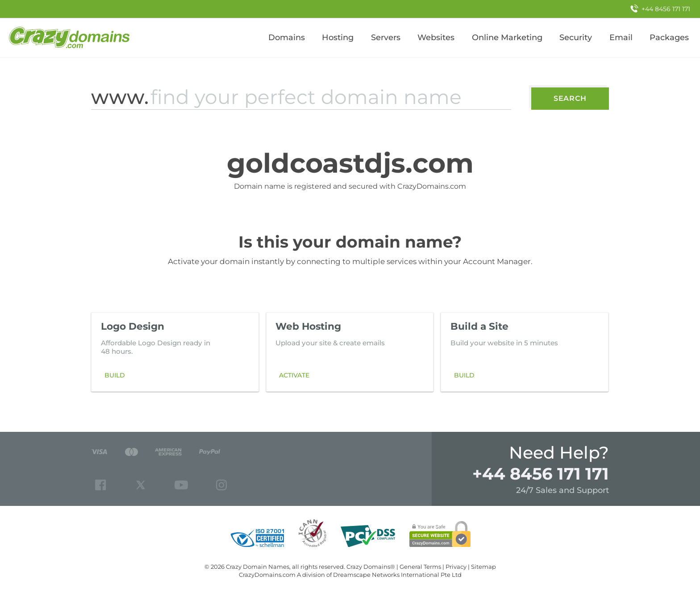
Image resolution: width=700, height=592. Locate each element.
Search (570, 98)
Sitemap (483, 567)
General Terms (420, 567)
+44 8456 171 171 (541, 474)
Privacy (456, 567)
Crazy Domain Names (258, 567)
